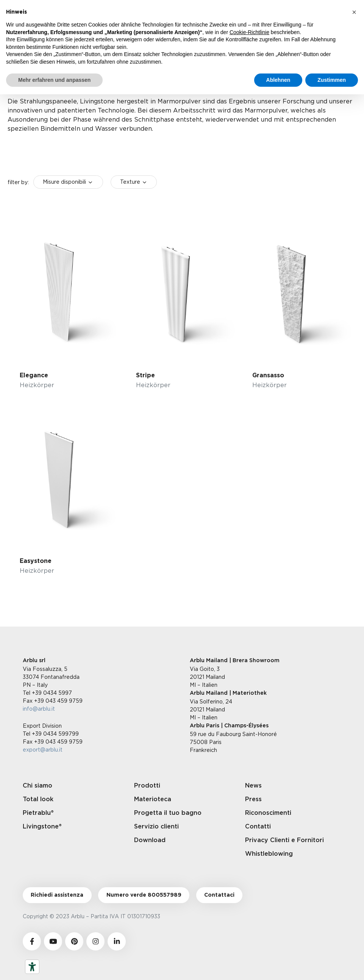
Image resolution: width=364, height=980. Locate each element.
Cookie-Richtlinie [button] (249, 32)
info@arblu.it (39, 709)
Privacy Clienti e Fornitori (284, 840)
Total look (38, 799)
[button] (354, 12)
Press (253, 799)
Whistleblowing (269, 854)
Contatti (258, 827)
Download (150, 840)
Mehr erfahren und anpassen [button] (54, 80)
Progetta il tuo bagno (168, 813)
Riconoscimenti (268, 813)
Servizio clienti (156, 827)
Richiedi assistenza (57, 895)
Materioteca (153, 799)
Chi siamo (37, 786)
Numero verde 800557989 (144, 895)
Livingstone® (42, 827)
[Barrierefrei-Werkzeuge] (32, 967)
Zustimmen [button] (332, 80)
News (253, 786)
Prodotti (147, 786)
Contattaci (219, 895)
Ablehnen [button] (278, 80)
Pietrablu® (38, 813)
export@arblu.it (43, 749)
